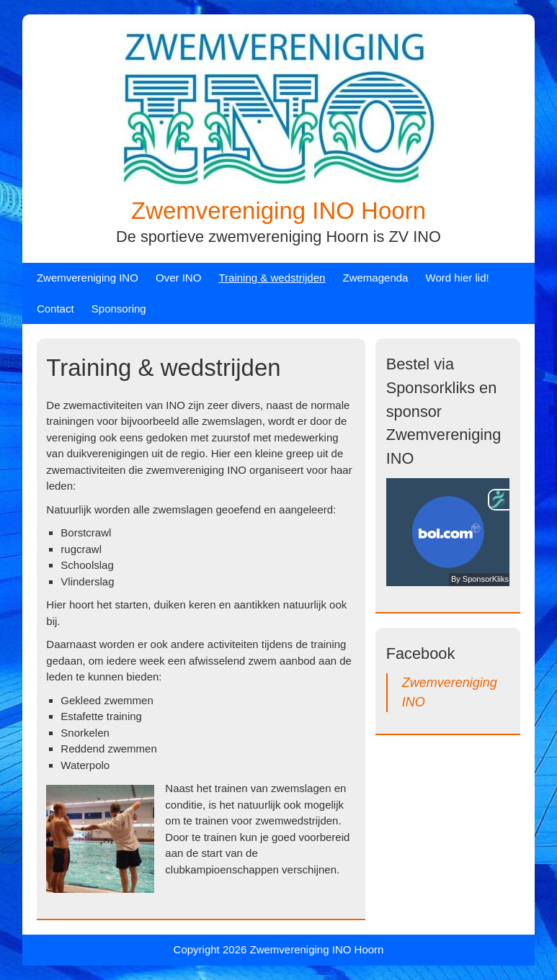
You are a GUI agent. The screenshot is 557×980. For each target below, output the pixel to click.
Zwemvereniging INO (88, 278)
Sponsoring (119, 309)
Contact (55, 309)
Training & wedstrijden (272, 278)
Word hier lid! (458, 278)
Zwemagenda (376, 278)
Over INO (178, 278)
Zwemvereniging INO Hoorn (278, 211)
